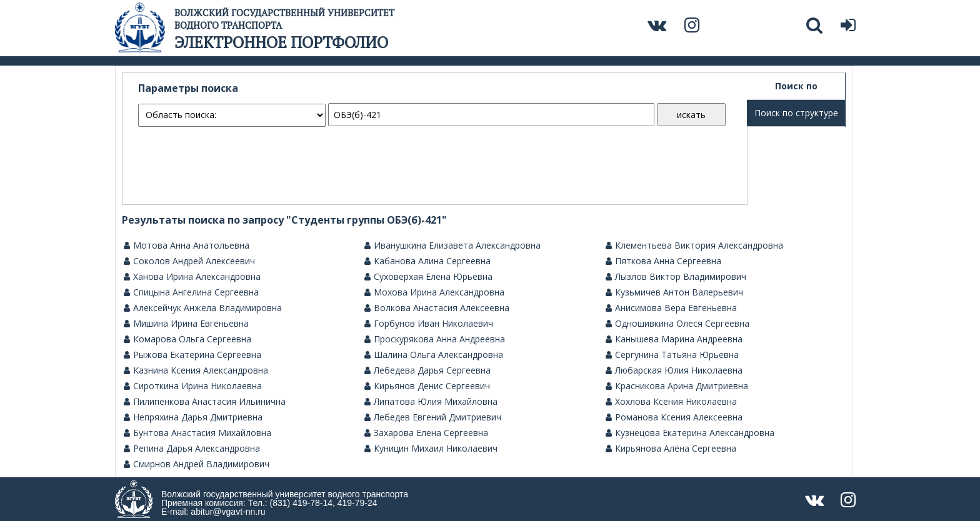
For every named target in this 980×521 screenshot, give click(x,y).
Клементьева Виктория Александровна (694, 246)
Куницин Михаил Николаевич (431, 449)
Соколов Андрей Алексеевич (189, 261)
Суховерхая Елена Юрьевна (428, 277)
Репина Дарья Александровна (192, 449)
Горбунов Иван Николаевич (429, 324)
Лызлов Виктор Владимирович (676, 277)
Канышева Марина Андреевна (674, 339)
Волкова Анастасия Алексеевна (437, 308)
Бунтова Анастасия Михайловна (197, 433)
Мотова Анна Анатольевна (187, 246)
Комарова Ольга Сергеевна (187, 339)
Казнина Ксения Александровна (196, 370)
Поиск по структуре (796, 113)
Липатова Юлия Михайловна (431, 402)
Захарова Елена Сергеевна (426, 433)
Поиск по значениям (796, 90)
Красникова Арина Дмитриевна (677, 386)
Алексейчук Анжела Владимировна (203, 308)
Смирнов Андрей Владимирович (197, 464)
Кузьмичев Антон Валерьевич (674, 292)
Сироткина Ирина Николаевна (193, 386)
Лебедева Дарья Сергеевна (427, 370)
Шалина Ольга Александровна (434, 355)
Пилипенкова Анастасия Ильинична (205, 402)
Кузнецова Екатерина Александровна (690, 433)
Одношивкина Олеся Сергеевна (677, 324)
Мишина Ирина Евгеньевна (186, 324)
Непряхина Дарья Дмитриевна (193, 417)
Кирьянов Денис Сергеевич (427, 386)
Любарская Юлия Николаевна (674, 370)
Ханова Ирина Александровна (192, 277)
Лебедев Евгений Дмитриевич (433, 417)
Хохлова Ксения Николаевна (671, 402)
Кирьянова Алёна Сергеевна (671, 449)
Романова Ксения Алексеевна (674, 417)
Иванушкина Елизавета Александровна (452, 246)
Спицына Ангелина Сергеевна (191, 292)
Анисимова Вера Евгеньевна (671, 308)
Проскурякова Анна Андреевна (435, 339)
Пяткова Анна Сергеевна (663, 261)
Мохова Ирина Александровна (434, 292)
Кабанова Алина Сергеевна (427, 261)
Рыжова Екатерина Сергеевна (192, 355)
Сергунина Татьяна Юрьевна (672, 355)
